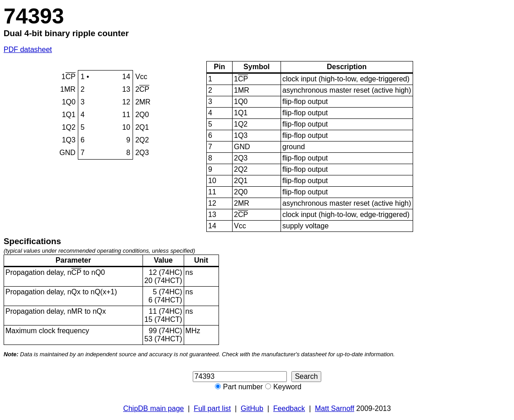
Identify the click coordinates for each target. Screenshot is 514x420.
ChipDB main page (153, 408)
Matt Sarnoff (335, 408)
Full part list (212, 408)
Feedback (289, 408)
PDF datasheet (28, 50)
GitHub (252, 408)
